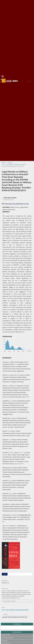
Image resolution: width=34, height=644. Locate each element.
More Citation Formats (9, 601)
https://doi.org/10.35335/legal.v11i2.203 (17, 204)
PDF (5, 574)
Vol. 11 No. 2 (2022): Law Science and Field (13, 164)
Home (3, 163)
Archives (10, 163)
